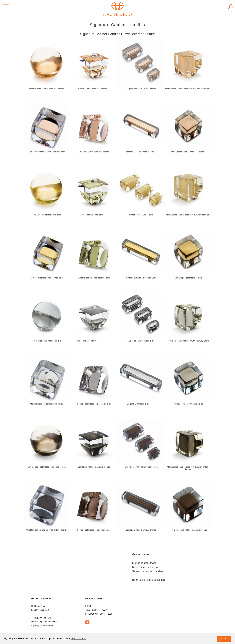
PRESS (89, 606)
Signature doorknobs (144, 563)
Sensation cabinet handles (148, 571)
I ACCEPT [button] (224, 639)
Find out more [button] (79, 639)
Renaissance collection (146, 567)
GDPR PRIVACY (100, 610)
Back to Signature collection (148, 580)
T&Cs (88, 610)
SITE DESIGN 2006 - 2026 (99, 614)
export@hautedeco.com (42, 626)
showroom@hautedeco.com (44, 622)
